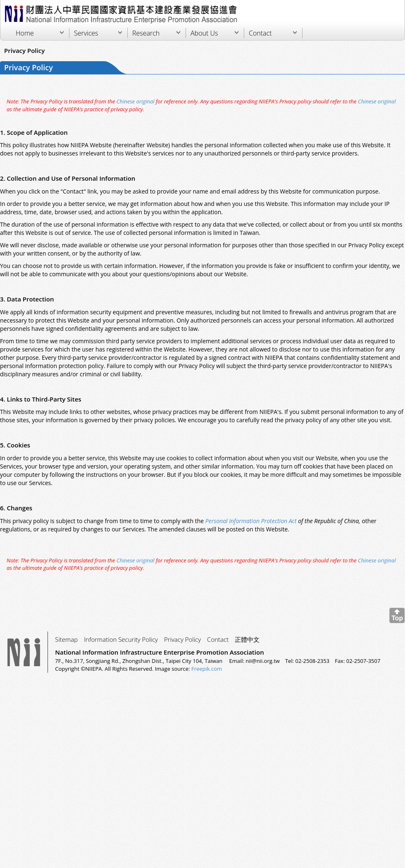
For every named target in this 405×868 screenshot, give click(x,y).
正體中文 (247, 639)
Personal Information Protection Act (252, 521)
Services (86, 33)
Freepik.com (207, 669)
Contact (260, 33)
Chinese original (135, 101)
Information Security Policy (121, 639)
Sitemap (66, 639)
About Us (204, 33)
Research (146, 33)
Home (25, 33)
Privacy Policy (182, 639)
